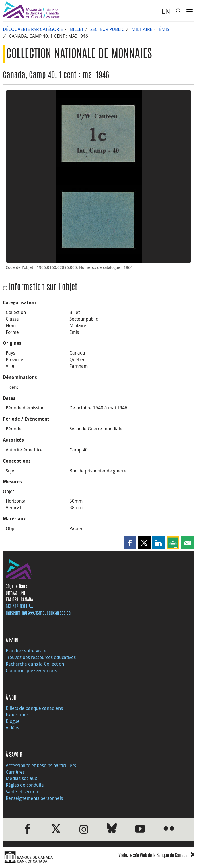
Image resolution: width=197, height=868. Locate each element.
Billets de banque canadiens (34, 708)
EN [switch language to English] (166, 11)
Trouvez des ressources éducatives (41, 657)
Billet (77, 29)
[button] (130, 543)
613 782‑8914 (16, 607)
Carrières (15, 772)
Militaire (142, 29)
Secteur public (107, 29)
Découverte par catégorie (33, 29)
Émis (164, 29)
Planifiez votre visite (26, 651)
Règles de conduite (25, 785)
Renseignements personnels (34, 798)
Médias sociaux (21, 778)
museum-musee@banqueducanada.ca (38, 613)
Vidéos (12, 728)
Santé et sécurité (23, 792)
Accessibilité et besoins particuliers (41, 765)
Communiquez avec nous (31, 670)
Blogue (13, 721)
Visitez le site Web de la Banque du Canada (156, 856)
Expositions (17, 714)
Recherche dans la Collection (35, 664)
